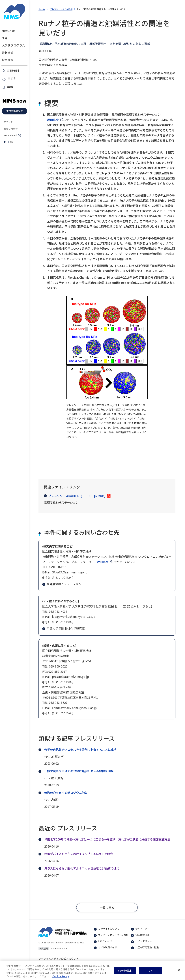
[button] (107, 908)
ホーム (42, 9)
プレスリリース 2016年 (61, 9)
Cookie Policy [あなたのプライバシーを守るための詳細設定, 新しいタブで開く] (61, 978)
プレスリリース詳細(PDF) (75, 496)
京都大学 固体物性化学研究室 (64, 628)
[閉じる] (179, 972)
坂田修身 (53, 120)
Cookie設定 (125, 972)
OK (150, 972)
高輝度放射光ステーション (62, 584)
